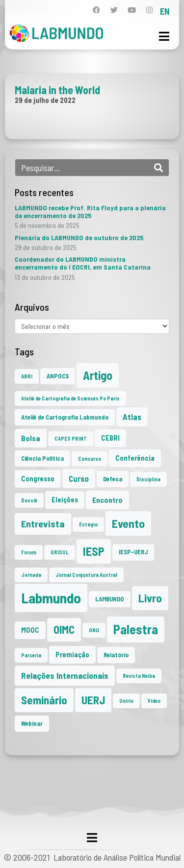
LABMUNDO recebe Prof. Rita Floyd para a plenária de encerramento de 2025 (90, 211)
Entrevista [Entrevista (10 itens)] (43, 523)
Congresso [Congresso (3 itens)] (38, 479)
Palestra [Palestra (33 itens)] (136, 629)
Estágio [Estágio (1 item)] (88, 524)
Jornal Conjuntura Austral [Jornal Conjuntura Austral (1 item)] (86, 575)
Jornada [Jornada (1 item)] (31, 575)
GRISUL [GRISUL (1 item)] (60, 552)
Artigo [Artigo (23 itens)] (98, 375)
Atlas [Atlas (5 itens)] (132, 417)
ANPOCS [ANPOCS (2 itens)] (58, 376)
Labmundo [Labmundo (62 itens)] (51, 598)
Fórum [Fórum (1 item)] (29, 552)
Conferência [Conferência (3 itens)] (135, 458)
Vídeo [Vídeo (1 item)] (154, 701)
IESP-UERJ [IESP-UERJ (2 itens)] (133, 552)
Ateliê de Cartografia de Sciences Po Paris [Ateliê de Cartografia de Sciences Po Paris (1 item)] (70, 398)
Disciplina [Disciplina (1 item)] (148, 479)
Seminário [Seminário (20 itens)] (44, 700)
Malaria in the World (57, 90)
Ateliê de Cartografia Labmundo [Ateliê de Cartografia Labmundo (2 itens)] (65, 417)
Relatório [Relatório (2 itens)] (116, 655)
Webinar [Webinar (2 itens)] (32, 723)
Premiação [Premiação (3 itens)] (72, 655)
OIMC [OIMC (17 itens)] (64, 629)
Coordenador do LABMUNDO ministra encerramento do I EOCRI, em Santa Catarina (83, 263)
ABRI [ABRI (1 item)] (27, 376)
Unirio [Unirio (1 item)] (126, 701)
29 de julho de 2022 (45, 100)
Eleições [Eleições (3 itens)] (65, 500)
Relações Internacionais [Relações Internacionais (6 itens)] (65, 675)
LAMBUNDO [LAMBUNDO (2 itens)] (110, 599)
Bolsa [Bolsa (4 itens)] (31, 438)
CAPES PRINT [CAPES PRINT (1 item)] (71, 438)
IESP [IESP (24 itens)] (94, 551)
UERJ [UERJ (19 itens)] (93, 700)
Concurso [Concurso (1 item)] (90, 459)
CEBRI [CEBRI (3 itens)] (110, 438)
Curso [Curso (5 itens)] (79, 478)
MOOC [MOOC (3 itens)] (30, 630)
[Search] (158, 168)
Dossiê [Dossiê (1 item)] (29, 500)
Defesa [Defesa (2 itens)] (113, 479)
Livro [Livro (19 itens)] (150, 598)
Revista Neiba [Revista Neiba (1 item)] (139, 676)
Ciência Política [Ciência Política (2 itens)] (42, 458)
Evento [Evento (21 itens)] (128, 523)
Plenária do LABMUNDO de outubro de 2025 (79, 237)
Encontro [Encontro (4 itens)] (107, 500)
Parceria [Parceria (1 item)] (31, 655)
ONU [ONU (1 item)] (94, 630)
